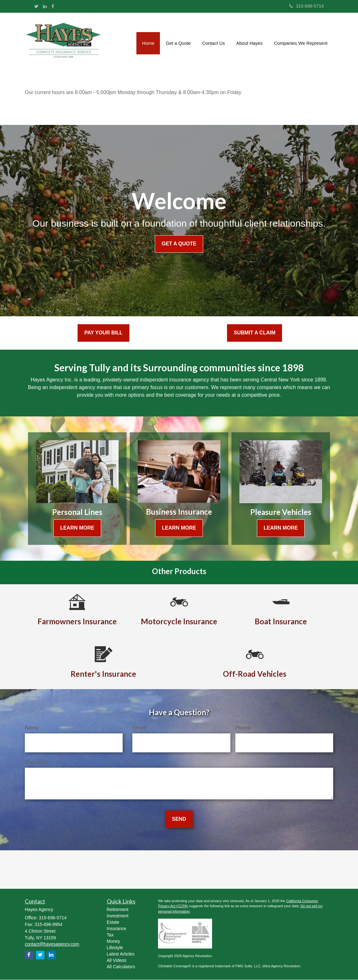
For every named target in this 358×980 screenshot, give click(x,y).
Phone (243, 728)
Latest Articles (121, 954)
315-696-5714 (306, 6)
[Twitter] (36, 6)
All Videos (117, 960)
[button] (178, 41)
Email (139, 728)
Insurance (117, 929)
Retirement (118, 909)
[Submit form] (179, 819)
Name (32, 728)
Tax (110, 935)
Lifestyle (115, 948)
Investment (118, 916)
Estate (113, 922)
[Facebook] (53, 6)
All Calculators (121, 967)
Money (114, 941)
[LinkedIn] (45, 6)
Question (36, 762)
